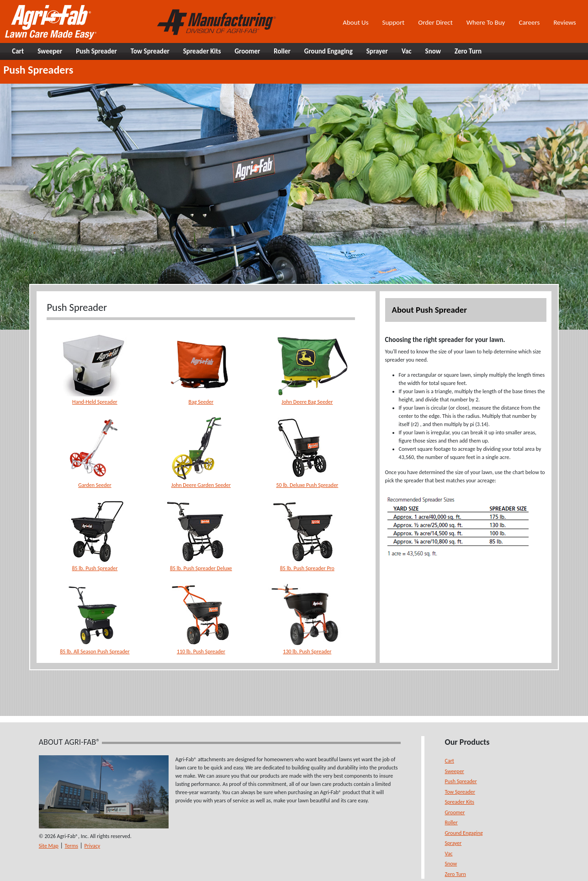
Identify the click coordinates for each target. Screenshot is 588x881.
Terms (72, 846)
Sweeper (455, 771)
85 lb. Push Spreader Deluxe (201, 568)
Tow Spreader (460, 792)
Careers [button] (529, 22)
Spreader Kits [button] (202, 51)
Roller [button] (282, 51)
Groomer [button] (247, 51)
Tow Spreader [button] (150, 51)
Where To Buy (486, 22)
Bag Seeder (201, 402)
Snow (451, 864)
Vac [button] (407, 51)
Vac (449, 854)
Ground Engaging (464, 833)
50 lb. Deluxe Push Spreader (307, 485)
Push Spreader (461, 781)
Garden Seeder (95, 485)
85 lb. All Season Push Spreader (95, 651)
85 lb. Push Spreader (95, 568)
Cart (450, 761)
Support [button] (394, 22)
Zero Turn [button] (468, 51)
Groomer (455, 812)
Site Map (49, 846)
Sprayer (453, 843)
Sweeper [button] (50, 51)
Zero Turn (456, 874)
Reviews (564, 22)
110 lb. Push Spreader (201, 651)
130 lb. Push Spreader (307, 651)
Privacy (93, 846)
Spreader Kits (460, 802)
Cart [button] (18, 51)
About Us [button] (355, 22)
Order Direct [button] (435, 22)
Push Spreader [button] (96, 51)
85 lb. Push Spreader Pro (307, 568)
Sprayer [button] (377, 51)
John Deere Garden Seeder (201, 485)
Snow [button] (433, 51)
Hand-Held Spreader (95, 402)
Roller (451, 822)
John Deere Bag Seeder (307, 402)
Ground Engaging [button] (328, 51)
